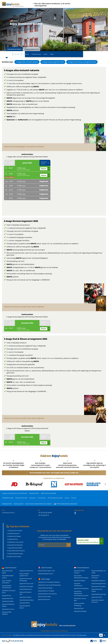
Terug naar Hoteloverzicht (32, 49)
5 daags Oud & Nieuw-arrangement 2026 (82, 62)
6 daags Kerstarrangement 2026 (53, 62)
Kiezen (44, 169)
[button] (3, 34)
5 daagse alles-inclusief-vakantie (27, 62)
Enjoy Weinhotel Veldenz (14, 49)
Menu (103, 641)
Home (93, 641)
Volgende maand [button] (45, 163)
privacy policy (83, 635)
